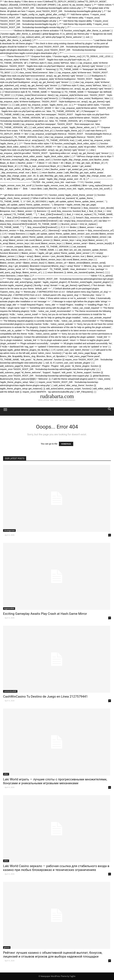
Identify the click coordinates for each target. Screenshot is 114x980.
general (7, 947)
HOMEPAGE (66, 444)
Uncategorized (9, 530)
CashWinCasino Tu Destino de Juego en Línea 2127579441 (45, 697)
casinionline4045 (10, 691)
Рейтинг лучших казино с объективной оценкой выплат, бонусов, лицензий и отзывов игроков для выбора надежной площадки (53, 955)
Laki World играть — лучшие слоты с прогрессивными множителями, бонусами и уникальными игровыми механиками (55, 781)
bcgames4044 (9, 608)
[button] (110, 411)
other (6, 774)
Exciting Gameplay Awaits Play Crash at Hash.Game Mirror (45, 614)
